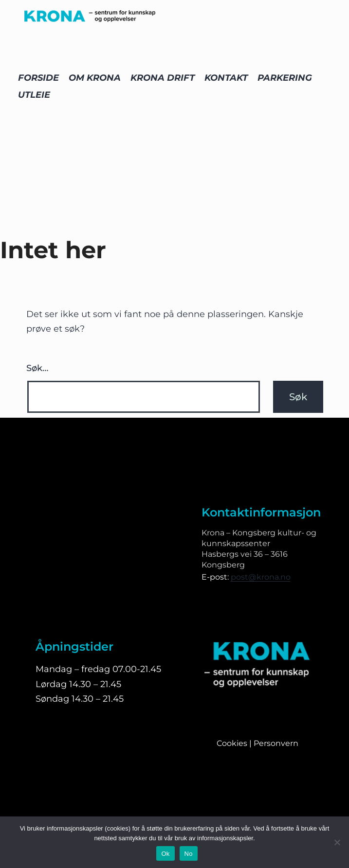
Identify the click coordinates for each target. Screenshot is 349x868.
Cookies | (235, 743)
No (189, 854)
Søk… (37, 368)
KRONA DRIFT (163, 78)
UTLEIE (34, 95)
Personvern (276, 743)
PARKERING (285, 78)
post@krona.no (261, 577)
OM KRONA (95, 78)
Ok (165, 854)
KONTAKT (226, 78)
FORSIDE (38, 78)
